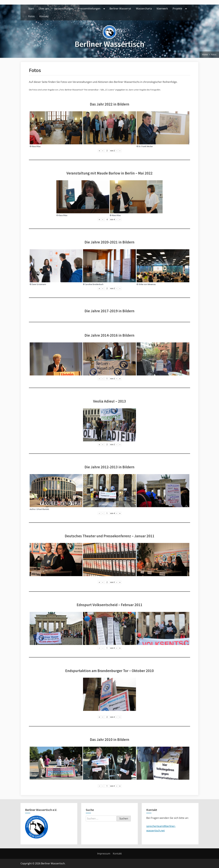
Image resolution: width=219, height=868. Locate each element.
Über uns (44, 9)
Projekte (177, 9)
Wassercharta (144, 9)
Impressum (104, 854)
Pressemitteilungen (89, 9)
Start (31, 9)
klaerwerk (162, 9)
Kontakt (44, 16)
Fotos (31, 16)
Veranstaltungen (64, 9)
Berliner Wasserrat (120, 9)
